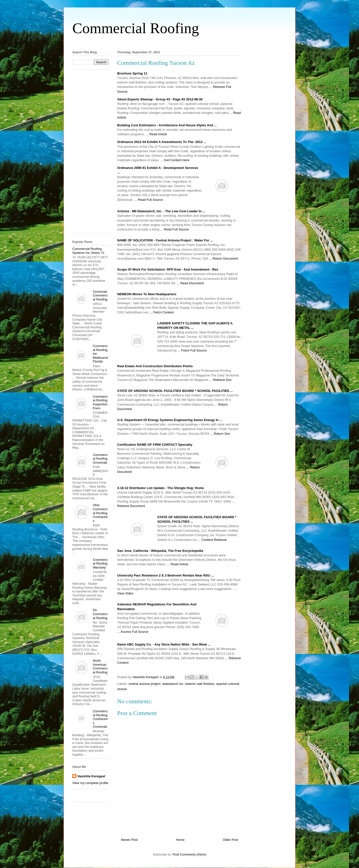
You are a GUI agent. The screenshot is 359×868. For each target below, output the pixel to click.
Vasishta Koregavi (91, 776)
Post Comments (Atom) (189, 854)
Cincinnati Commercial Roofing (100, 295)
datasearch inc (173, 684)
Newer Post (129, 840)
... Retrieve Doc (221, 380)
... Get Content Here (175, 160)
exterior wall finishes (200, 684)
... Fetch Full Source (192, 350)
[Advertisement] (179, 42)
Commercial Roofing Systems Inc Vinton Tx (88, 251)
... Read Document (190, 283)
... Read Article (156, 134)
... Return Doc (220, 434)
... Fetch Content (162, 312)
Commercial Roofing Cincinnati (100, 459)
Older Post (230, 840)
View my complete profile (90, 783)
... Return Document (223, 258)
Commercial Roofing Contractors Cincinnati (100, 719)
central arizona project (145, 684)
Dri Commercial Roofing (100, 614)
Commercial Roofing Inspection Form (100, 402)
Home (180, 840)
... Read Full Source (149, 200)
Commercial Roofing (136, 28)
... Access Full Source (133, 632)
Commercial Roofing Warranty (100, 564)
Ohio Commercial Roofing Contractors (100, 513)
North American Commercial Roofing (100, 666)
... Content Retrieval (212, 540)
